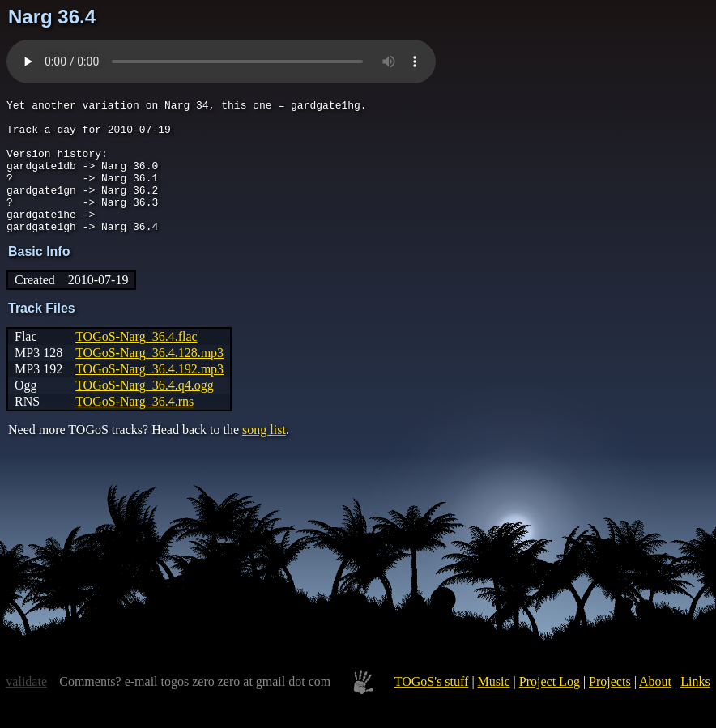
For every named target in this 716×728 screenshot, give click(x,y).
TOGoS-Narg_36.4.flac (136, 363)
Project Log (550, 708)
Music (494, 708)
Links (695, 708)
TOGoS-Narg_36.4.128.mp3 (149, 379)
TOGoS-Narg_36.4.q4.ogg (145, 412)
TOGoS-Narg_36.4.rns (134, 428)
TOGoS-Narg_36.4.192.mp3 (149, 396)
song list (264, 456)
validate (26, 708)
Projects (610, 708)
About (655, 708)
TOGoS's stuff (432, 708)
